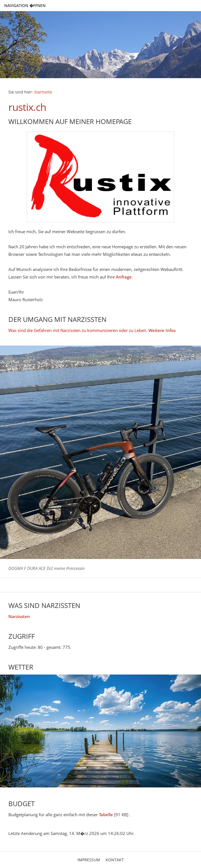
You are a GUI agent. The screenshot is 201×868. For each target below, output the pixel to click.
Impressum (89, 860)
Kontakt (115, 860)
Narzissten (19, 616)
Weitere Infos (162, 330)
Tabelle (106, 815)
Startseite (43, 92)
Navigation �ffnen (25, 5)
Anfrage (124, 277)
